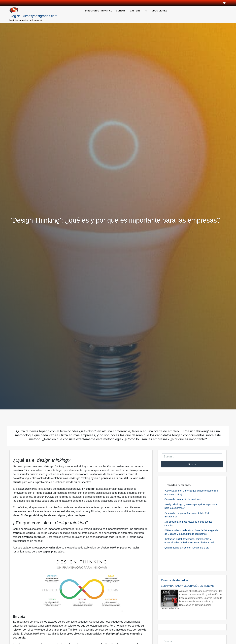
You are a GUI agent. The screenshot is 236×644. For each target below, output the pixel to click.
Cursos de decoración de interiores (183, 499)
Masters (135, 11)
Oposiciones (159, 11)
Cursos (121, 11)
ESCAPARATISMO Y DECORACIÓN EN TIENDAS (187, 586)
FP (146, 11)
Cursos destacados (175, 580)
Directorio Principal (99, 11)
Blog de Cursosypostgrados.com (33, 16)
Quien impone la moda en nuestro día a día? (187, 548)
